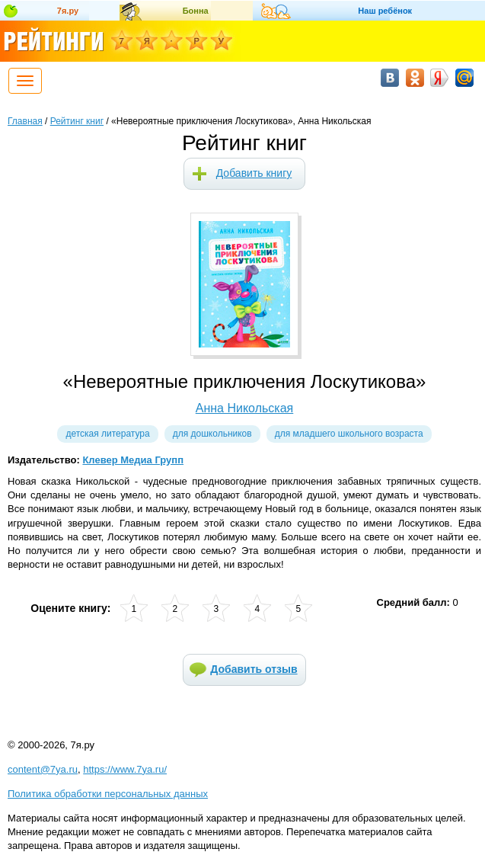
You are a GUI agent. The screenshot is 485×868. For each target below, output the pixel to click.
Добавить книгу (254, 173)
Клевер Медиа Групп (133, 460)
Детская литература (107, 434)
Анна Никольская (245, 408)
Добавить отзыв (254, 669)
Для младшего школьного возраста (349, 434)
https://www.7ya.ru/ (125, 769)
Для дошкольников (212, 434)
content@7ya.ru (43, 769)
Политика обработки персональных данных (108, 794)
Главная (25, 121)
